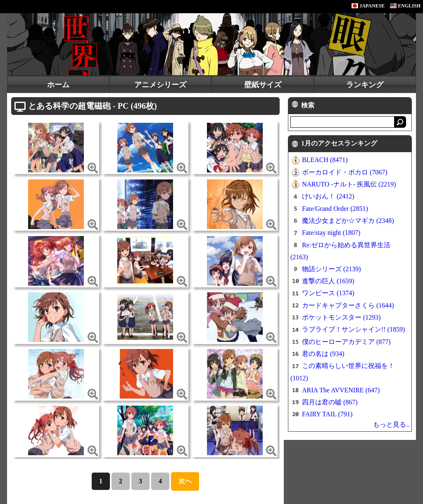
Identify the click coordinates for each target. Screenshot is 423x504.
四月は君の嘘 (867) (330, 402)
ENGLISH (405, 6)
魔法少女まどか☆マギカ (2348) (348, 221)
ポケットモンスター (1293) (341, 317)
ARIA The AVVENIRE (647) (341, 390)
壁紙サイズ (263, 85)
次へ (185, 481)
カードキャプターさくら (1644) (348, 305)
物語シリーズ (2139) (332, 269)
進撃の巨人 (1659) (328, 281)
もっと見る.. (391, 424)
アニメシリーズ (160, 85)
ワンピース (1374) (328, 293)
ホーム (58, 85)
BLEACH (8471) (325, 160)
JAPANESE (368, 6)
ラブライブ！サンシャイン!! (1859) (353, 329)
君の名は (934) (323, 354)
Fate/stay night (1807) (331, 233)
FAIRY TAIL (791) (327, 414)
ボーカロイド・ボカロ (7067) (345, 172)
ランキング (365, 85)
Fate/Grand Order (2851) (335, 209)
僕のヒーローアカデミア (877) (346, 342)
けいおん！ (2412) (328, 196)
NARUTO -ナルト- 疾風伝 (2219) (349, 184)
